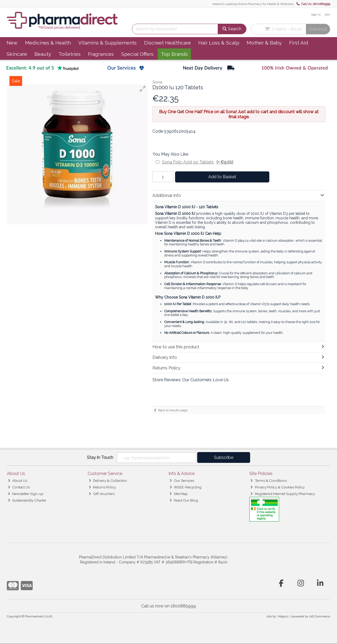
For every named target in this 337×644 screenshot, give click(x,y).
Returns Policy (102, 487)
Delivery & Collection (108, 481)
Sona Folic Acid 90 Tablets (198, 162)
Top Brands (174, 54)
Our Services (182, 481)
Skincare (17, 54)
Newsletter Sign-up (26, 494)
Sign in (316, 14)
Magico (283, 617)
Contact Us (19, 487)
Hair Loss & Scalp (219, 43)
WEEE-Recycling (185, 487)
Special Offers (137, 54)
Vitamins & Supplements (107, 43)
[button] (143, 89)
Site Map (179, 494)
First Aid (299, 43)
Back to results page (173, 410)
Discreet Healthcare (167, 43)
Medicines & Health (48, 43)
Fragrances (101, 54)
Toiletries (70, 54)
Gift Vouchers (102, 494)
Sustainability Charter (27, 500)
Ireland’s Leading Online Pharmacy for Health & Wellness (253, 4)
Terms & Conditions (268, 481)
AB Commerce (320, 617)
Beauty (43, 54)
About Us (18, 481)
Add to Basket (221, 177)
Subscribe (224, 457)
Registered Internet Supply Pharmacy (283, 494)
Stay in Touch (100, 457)
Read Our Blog (184, 500)
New (12, 43)
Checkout (318, 29)
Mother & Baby (264, 43)
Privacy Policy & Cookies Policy (277, 487)
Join (327, 14)
